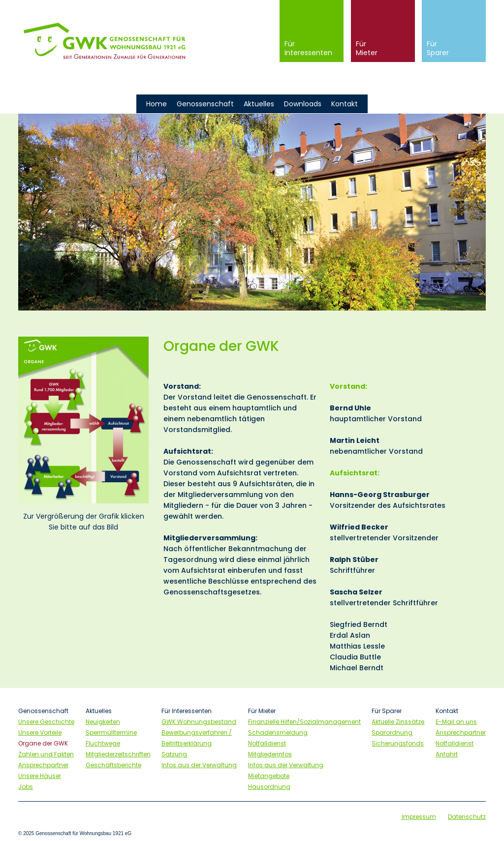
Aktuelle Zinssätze (398, 722)
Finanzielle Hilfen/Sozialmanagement (304, 722)
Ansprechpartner (43, 765)
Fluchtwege (103, 743)
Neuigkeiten (103, 722)
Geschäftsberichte (113, 765)
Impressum (419, 817)
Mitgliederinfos (270, 754)
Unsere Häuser (40, 776)
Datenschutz (467, 817)
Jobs (26, 787)
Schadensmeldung (278, 732)
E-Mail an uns (456, 722)
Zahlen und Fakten (46, 754)
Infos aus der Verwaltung (199, 765)
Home (157, 104)
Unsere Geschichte (46, 722)
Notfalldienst (267, 743)
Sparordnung (392, 732)
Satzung (174, 754)
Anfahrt (447, 754)
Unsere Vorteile (40, 732)
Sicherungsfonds (398, 743)
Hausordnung (269, 787)
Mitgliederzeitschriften (118, 754)
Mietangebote (269, 776)
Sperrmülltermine (111, 732)
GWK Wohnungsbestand (199, 722)
